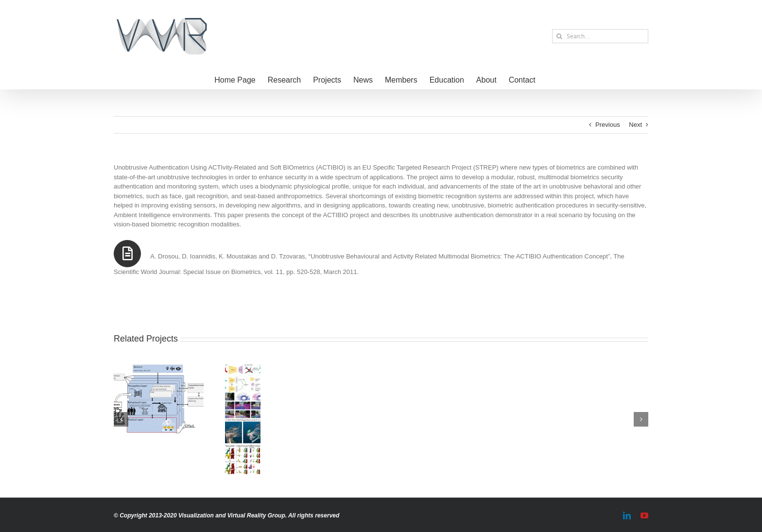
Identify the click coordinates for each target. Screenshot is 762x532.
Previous (608, 125)
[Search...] (600, 36)
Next (635, 125)
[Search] (559, 36)
